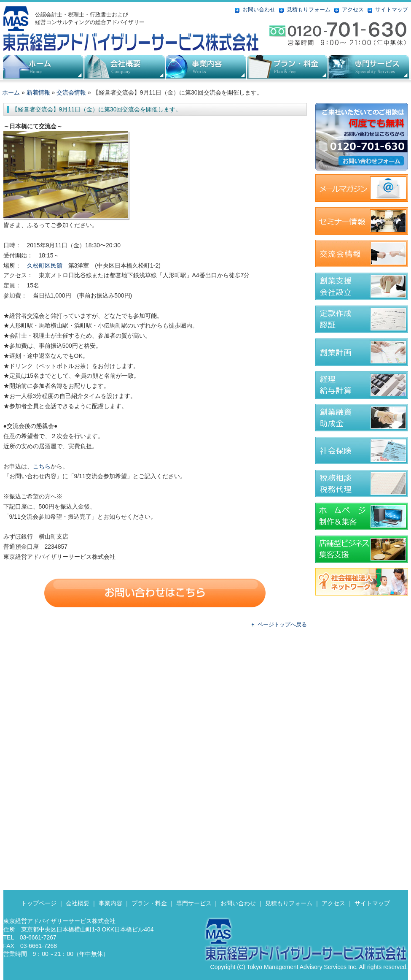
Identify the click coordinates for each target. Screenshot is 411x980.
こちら (42, 466)
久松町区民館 (45, 265)
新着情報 (38, 92)
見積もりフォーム (309, 9)
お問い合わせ (259, 9)
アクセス (353, 9)
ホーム (11, 92)
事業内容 (110, 903)
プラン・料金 (149, 903)
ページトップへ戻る (282, 624)
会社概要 (125, 67)
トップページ (39, 903)
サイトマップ (392, 9)
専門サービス (194, 903)
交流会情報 (71, 92)
